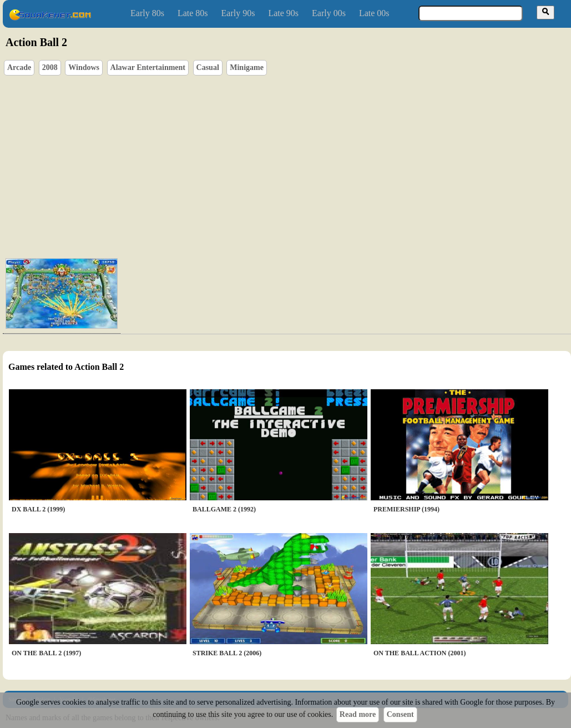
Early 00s (329, 13)
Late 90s (283, 13)
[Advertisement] (310, 164)
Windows (84, 67)
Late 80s (193, 13)
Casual (208, 67)
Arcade (19, 67)
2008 (50, 67)
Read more (358, 714)
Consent (400, 714)
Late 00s (374, 13)
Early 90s (238, 13)
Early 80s (147, 13)
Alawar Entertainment (148, 67)
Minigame (247, 67)
